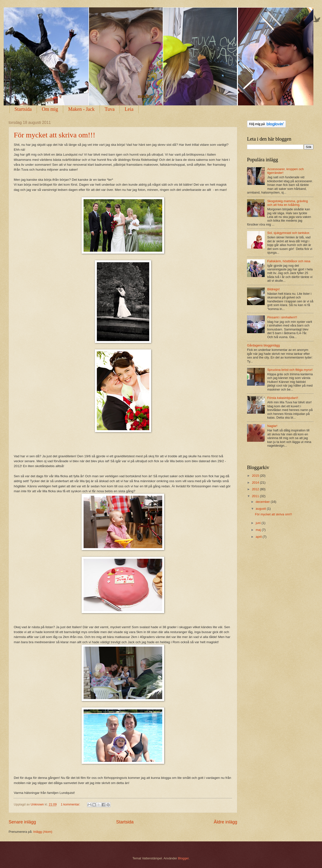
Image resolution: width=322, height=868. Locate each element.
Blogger (183, 858)
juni (259, 523)
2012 (256, 489)
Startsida (23, 109)
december (263, 502)
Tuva (110, 109)
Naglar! (272, 426)
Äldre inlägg (226, 822)
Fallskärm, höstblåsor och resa (289, 261)
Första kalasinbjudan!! (283, 398)
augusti (261, 509)
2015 (256, 476)
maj (259, 530)
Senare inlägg (22, 822)
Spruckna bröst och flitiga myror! (290, 370)
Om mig (50, 109)
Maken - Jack (81, 109)
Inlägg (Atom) (43, 832)
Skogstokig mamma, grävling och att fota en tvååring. (287, 203)
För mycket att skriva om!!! (55, 135)
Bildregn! (273, 289)
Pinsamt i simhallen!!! (282, 317)
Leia (129, 109)
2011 (256, 496)
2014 (256, 483)
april (259, 537)
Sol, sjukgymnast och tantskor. (289, 233)
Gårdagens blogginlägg (263, 345)
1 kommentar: (71, 804)
